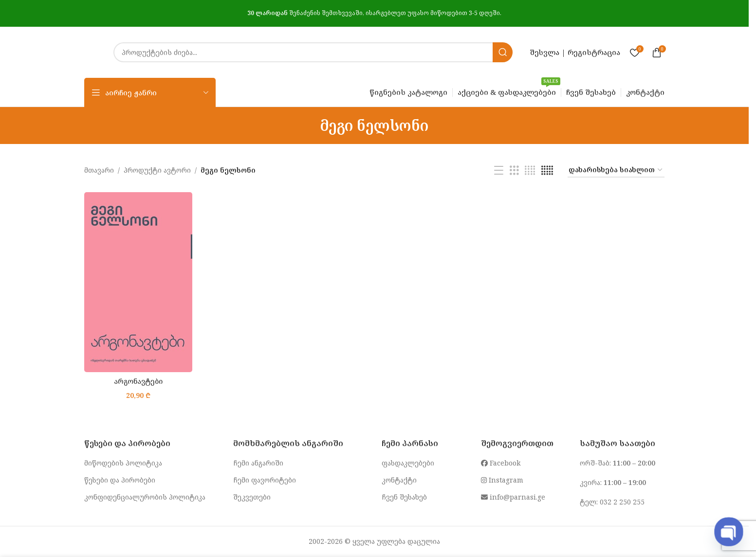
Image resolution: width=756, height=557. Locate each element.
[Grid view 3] (514, 171)
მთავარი (99, 170)
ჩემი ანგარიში (258, 463)
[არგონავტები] (138, 282)
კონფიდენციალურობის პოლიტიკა (145, 497)
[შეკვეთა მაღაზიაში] (616, 171)
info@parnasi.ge (513, 497)
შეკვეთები (252, 497)
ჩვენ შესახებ (404, 497)
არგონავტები (138, 381)
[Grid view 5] (547, 171)
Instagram (502, 480)
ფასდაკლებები (408, 463)
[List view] (499, 171)
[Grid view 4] (530, 171)
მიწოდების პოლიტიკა (123, 463)
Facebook (501, 463)
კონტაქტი (399, 480)
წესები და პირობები (120, 480)
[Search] (313, 52)
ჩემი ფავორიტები (265, 480)
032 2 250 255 (622, 502)
